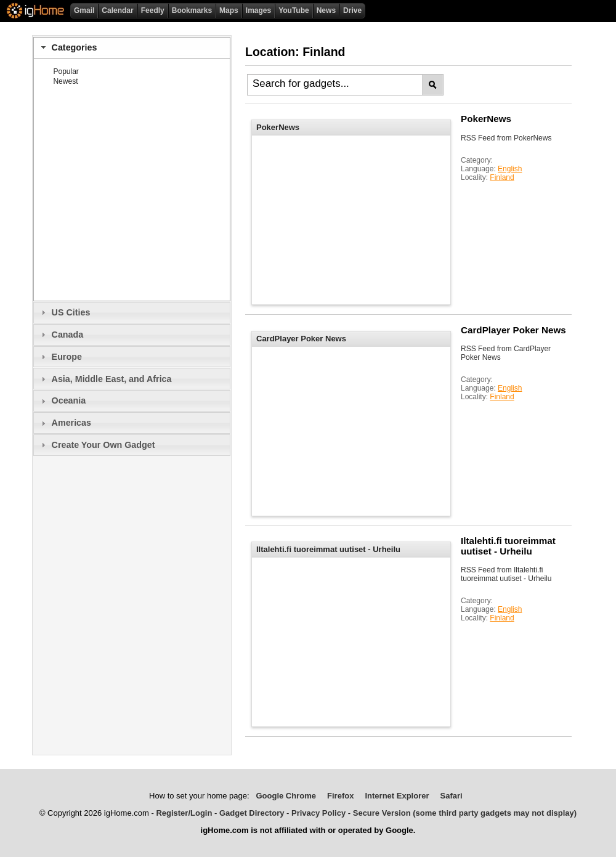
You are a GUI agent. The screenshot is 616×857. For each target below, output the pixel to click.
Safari (452, 796)
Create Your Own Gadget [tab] (96, 445)
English (510, 169)
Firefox (340, 796)
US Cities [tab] (64, 312)
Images (258, 10)
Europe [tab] (60, 357)
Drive (352, 10)
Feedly (153, 10)
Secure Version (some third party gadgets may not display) (465, 813)
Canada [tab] (61, 335)
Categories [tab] (67, 47)
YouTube (294, 10)
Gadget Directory (252, 813)
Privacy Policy (318, 813)
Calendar (117, 10)
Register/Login (184, 813)
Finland (502, 177)
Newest (65, 81)
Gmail (84, 10)
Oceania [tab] (62, 400)
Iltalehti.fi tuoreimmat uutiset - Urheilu (508, 546)
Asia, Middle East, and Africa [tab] (105, 379)
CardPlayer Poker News (513, 330)
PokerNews (486, 119)
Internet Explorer (397, 796)
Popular (66, 71)
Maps (229, 10)
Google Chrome (286, 796)
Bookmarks (192, 10)
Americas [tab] (65, 423)
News (326, 10)
